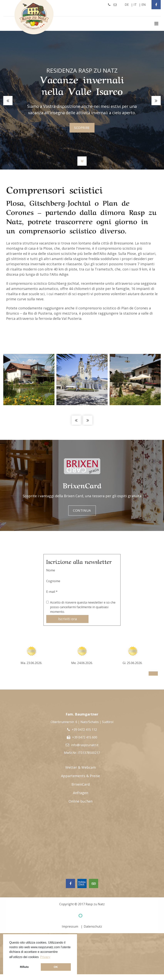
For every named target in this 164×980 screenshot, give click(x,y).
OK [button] (56, 967)
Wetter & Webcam (81, 768)
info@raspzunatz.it (85, 745)
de (127, 5)
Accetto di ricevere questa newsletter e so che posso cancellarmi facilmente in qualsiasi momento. (83, 607)
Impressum (70, 927)
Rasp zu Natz (95, 904)
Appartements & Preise (80, 776)
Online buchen (81, 802)
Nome (51, 570)
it (135, 5)
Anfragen (81, 793)
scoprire (82, 128)
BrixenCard (81, 785)
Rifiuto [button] (24, 967)
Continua (82, 511)
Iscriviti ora (67, 619)
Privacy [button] (45, 957)
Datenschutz (93, 927)
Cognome (53, 581)
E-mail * (52, 592)
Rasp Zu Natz (34, 17)
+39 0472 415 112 (84, 730)
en (144, 5)
